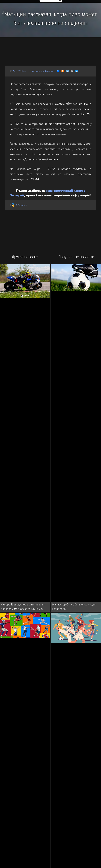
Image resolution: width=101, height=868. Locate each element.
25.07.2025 (19, 71)
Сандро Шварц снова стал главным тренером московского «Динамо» (22, 607)
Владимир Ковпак (43, 71)
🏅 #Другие (20, 205)
